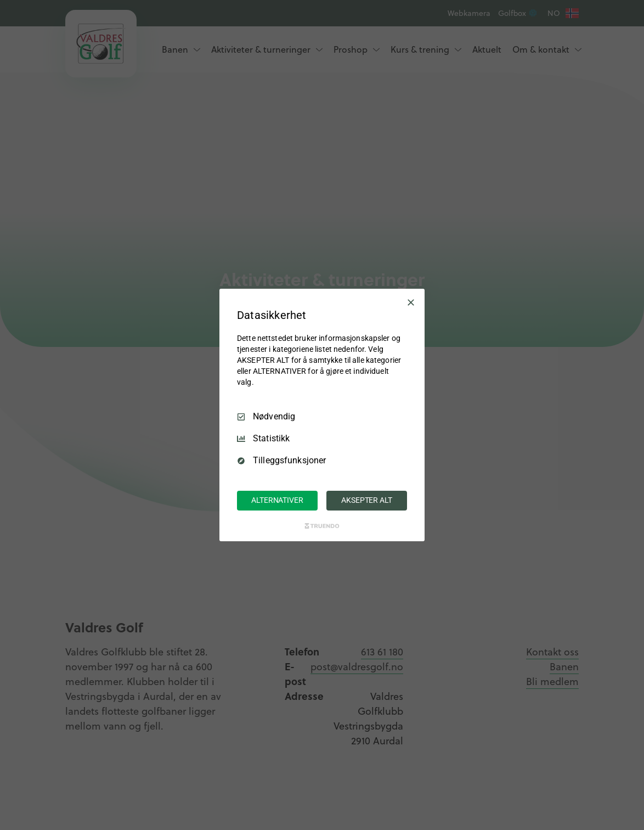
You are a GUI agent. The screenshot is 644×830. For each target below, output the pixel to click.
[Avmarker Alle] (411, 302)
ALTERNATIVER (277, 500)
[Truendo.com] (322, 526)
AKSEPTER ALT (366, 500)
